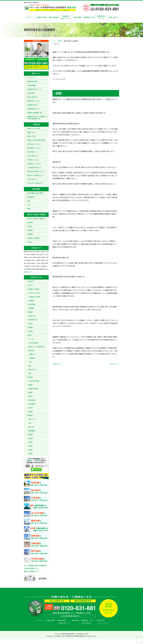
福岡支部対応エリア (33, 109)
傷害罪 (30, 385)
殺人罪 (30, 408)
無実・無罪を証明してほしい (36, 172)
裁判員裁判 (31, 197)
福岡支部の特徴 (32, 82)
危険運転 (31, 301)
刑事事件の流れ (89, 17)
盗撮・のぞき (32, 370)
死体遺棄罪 (32, 404)
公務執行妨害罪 (33, 389)
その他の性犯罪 (33, 343)
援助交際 (31, 351)
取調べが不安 (32, 136)
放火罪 (30, 324)
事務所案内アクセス (101, 17)
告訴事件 (30, 327)
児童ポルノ (33, 354)
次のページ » (114, 364)
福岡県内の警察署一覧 (34, 113)
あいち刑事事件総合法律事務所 (35, 566)
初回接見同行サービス (66, 17)
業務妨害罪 (32, 400)
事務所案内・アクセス (34, 101)
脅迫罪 (30, 412)
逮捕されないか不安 (34, 129)
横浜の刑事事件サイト (32, 571)
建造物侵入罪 (33, 320)
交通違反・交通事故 (33, 238)
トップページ (30, 17)
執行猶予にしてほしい (34, 164)
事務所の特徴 (42, 17)
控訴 (29, 201)
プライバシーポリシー (103, 623)
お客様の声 (31, 281)
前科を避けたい (32, 152)
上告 (29, 205)
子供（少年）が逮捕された (35, 183)
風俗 (30, 373)
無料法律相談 (54, 17)
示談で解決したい (33, 156)
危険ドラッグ (32, 419)
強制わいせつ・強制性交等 (36, 347)
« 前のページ (57, 364)
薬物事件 (30, 234)
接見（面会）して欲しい (34, 144)
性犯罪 (60, 41)
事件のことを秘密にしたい (36, 175)
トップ (54, 41)
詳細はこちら (29, 272)
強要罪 (30, 393)
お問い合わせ (113, 17)
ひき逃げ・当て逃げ (34, 293)
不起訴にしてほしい (33, 160)
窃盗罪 (30, 450)
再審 (29, 209)
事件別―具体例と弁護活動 (36, 219)
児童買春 (32, 358)
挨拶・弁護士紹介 (33, 97)
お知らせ (30, 285)
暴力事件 (30, 223)
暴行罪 (30, 396)
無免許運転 (32, 304)
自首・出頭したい (33, 179)
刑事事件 (30, 312)
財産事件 (30, 230)
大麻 (30, 423)
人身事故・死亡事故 (34, 297)
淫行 (31, 362)
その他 (29, 242)
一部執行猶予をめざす (34, 168)
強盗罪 (30, 438)
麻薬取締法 (32, 431)
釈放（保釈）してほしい (34, 148)
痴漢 (30, 366)
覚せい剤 (31, 427)
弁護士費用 (77, 17)
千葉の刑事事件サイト (32, 569)
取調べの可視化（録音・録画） (36, 140)
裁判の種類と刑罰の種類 (35, 193)
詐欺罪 (30, 454)
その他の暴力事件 (34, 381)
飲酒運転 (31, 308)
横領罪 (30, 446)
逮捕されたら (32, 132)
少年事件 (30, 331)
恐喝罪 (30, 442)
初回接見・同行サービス (35, 89)
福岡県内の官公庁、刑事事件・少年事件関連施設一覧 (37, 118)
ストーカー (32, 339)
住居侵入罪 (32, 316)
